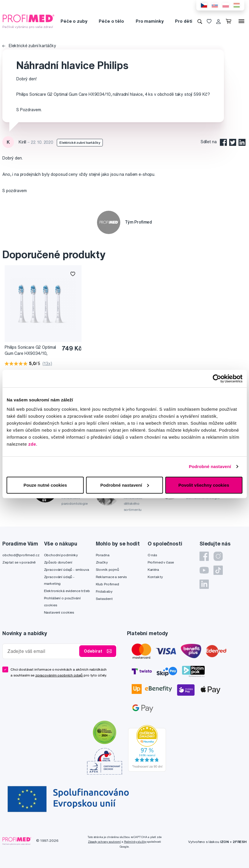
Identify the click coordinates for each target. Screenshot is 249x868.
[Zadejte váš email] (42, 651)
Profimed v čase (161, 562)
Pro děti (184, 21)
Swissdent (104, 599)
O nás (152, 555)
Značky (102, 562)
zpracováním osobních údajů (59, 675)
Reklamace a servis (111, 577)
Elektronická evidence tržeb (67, 591)
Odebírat (98, 651)
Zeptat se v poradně (19, 562)
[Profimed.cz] (29, 21)
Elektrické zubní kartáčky (29, 46)
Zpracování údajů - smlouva (67, 569)
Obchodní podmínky (61, 555)
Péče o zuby (74, 21)
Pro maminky (150, 21)
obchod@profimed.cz (21, 555)
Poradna (103, 555)
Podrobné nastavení (210, 466)
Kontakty (155, 577)
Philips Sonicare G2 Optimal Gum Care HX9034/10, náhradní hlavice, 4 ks (30, 351)
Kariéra (153, 569)
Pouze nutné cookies (45, 485)
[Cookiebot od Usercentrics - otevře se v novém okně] (217, 379)
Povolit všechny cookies (204, 485)
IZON (225, 842)
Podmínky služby (135, 842)
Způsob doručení (58, 562)
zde (32, 444)
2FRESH (240, 842)
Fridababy (104, 591)
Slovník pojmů (107, 569)
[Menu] (241, 21)
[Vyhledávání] (200, 21)
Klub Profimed (107, 584)
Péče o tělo (111, 21)
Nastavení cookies (59, 612)
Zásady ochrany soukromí (104, 842)
